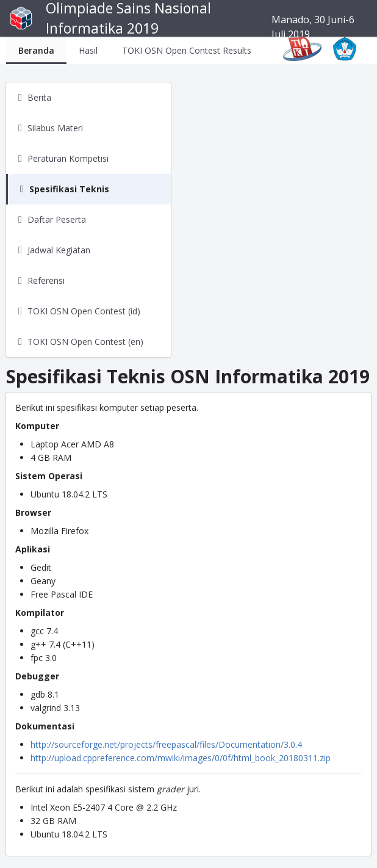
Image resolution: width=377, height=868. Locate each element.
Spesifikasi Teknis (69, 189)
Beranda (36, 50)
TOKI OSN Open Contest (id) (84, 311)
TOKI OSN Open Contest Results (187, 50)
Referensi (46, 280)
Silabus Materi (55, 128)
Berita (39, 97)
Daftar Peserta (57, 219)
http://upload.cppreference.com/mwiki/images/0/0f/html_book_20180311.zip (181, 758)
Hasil (88, 50)
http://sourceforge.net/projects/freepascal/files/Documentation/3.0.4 (166, 744)
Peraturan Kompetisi (68, 158)
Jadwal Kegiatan (59, 250)
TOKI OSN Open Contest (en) (85, 342)
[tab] (36, 50)
